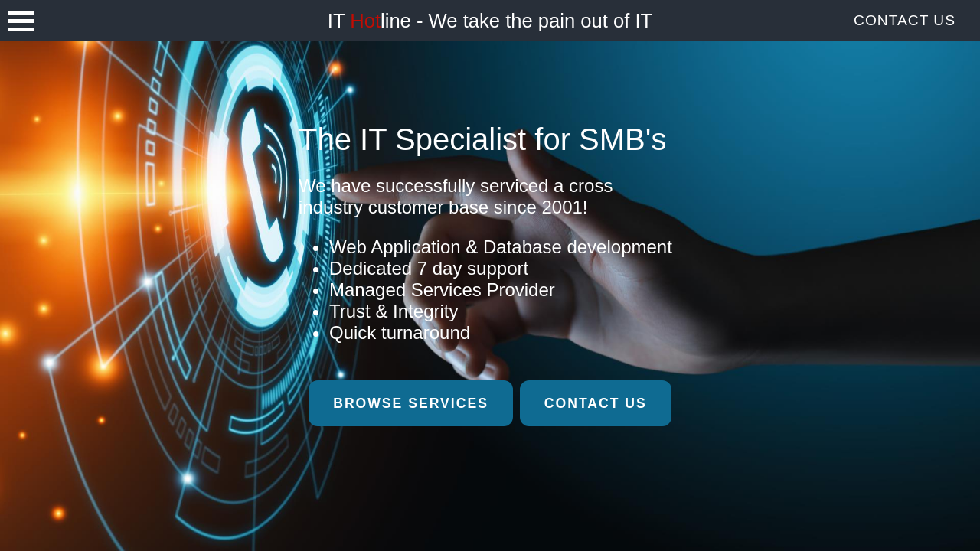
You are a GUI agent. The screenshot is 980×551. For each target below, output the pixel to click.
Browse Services (411, 403)
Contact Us (905, 20)
